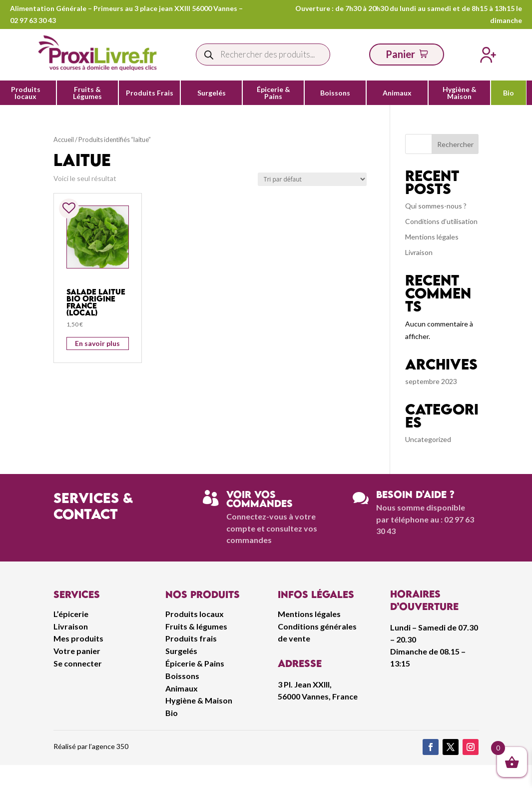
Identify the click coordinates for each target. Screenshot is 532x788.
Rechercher (455, 144)
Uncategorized (428, 439)
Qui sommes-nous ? (436, 206)
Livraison (419, 252)
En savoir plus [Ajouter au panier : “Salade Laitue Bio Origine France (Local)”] (97, 343)
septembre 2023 (431, 381)
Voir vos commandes (260, 499)
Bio (509, 93)
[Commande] (312, 179)
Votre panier (77, 651)
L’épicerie (71, 614)
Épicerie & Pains (273, 93)
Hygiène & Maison (460, 93)
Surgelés (212, 93)
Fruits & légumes (196, 626)
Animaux (397, 93)
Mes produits (78, 638)
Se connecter (78, 663)
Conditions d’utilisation (441, 221)
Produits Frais (150, 93)
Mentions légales (432, 237)
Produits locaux (26, 93)
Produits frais (191, 638)
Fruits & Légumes (87, 93)
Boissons (335, 93)
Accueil (64, 139)
